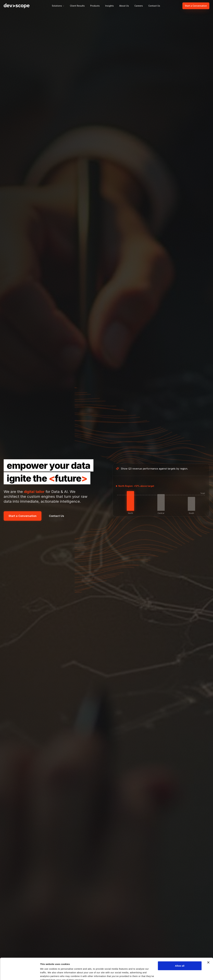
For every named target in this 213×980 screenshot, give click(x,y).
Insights (109, 6)
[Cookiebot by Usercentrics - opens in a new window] (20, 974)
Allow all (180, 952)
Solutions (58, 6)
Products (95, 6)
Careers (139, 6)
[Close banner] (208, 948)
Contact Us (154, 6)
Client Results (77, 6)
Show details (47, 974)
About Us (124, 6)
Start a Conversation (196, 6)
